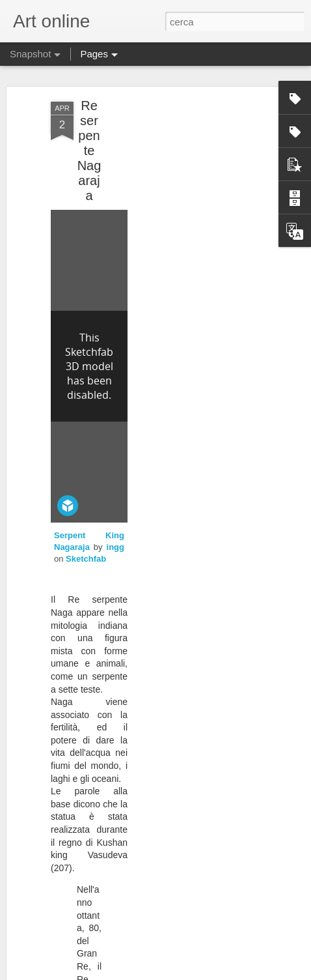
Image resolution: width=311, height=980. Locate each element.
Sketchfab (86, 559)
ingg (115, 547)
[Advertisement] (199, 190)
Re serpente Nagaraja (89, 151)
